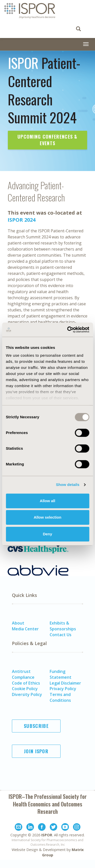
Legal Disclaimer (65, 683)
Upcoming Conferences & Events (48, 140)
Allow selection (48, 517)
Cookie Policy (25, 689)
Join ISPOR (36, 751)
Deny (48, 534)
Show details (68, 485)
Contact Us (61, 635)
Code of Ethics (26, 683)
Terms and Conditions (60, 697)
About (18, 623)
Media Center (25, 629)
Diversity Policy (27, 694)
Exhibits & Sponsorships (63, 626)
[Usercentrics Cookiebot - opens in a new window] (68, 330)
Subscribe (36, 726)
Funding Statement (61, 674)
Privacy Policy (63, 689)
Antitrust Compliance (23, 674)
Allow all (48, 501)
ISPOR (47, 835)
